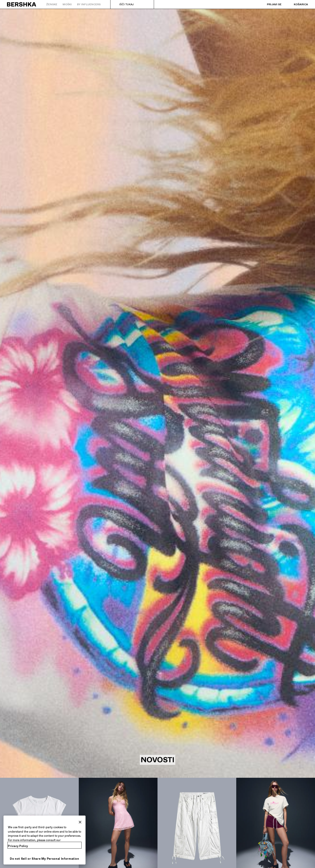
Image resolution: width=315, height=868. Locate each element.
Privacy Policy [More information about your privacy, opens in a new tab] (18, 846)
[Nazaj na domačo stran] (22, 4)
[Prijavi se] (270, 4)
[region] (45, 840)
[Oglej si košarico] (297, 4)
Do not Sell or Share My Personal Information (45, 859)
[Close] (80, 822)
